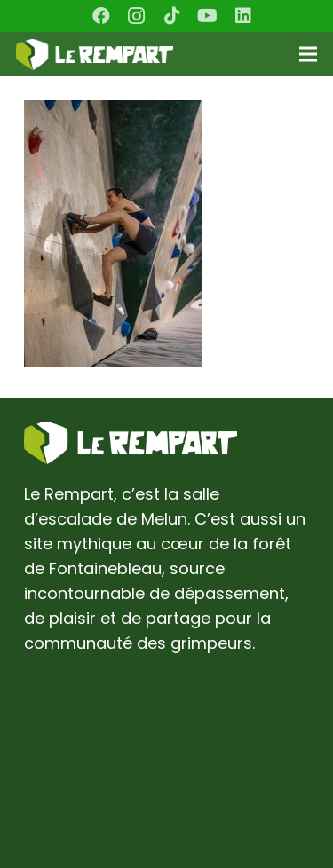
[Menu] (309, 54)
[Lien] (95, 55)
